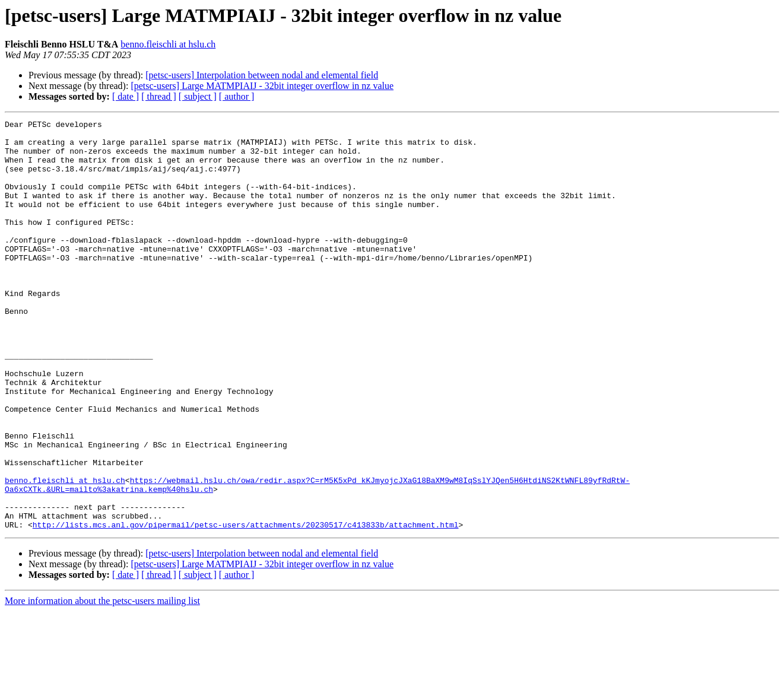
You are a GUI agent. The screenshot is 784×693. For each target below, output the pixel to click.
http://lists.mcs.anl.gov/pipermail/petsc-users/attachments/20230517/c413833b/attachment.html (246, 606)
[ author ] (237, 96)
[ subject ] (198, 96)
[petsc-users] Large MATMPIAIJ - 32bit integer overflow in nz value (262, 86)
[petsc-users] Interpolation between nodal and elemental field (262, 75)
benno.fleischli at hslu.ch (168, 44)
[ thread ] (159, 96)
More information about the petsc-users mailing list (102, 683)
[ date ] (126, 96)
